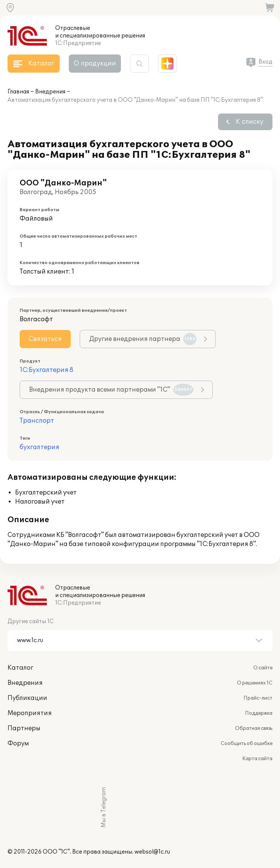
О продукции (95, 64)
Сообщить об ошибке (247, 744)
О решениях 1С (255, 683)
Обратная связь (254, 728)
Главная (18, 92)
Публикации (27, 698)
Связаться (45, 339)
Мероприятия (30, 713)
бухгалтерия (39, 447)
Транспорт (37, 421)
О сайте (263, 668)
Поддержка (259, 713)
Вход (265, 62)
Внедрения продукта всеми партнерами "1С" (111, 390)
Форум (18, 744)
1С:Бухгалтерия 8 (46, 370)
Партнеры (24, 728)
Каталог (20, 668)
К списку (250, 122)
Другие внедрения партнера (143, 339)
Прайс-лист (258, 698)
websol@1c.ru (152, 852)
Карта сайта (257, 759)
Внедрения (50, 92)
